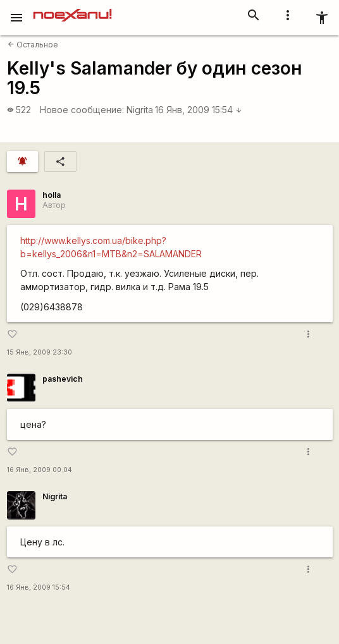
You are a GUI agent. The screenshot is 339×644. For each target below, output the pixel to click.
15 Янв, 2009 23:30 (40, 352)
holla (52, 195)
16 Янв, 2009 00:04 (40, 470)
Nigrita (140, 110)
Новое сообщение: (82, 110)
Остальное (33, 45)
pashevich (63, 379)
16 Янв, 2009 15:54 (199, 110)
